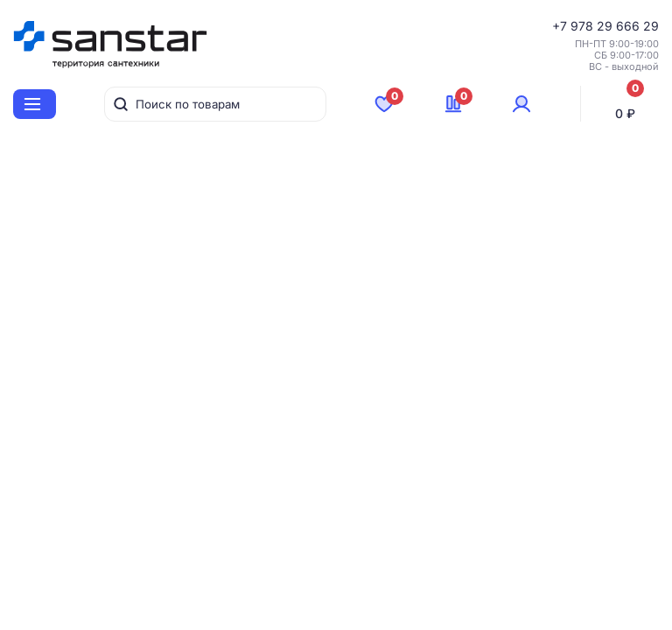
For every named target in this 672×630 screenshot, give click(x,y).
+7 (561, 26)
